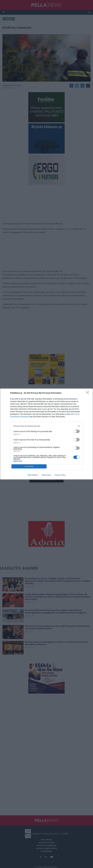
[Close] (88, 393)
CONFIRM (29, 466)
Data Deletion (33, 475)
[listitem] (46, 426)
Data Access (46, 475)
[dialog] (46, 434)
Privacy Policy (60, 475)
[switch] (77, 431)
